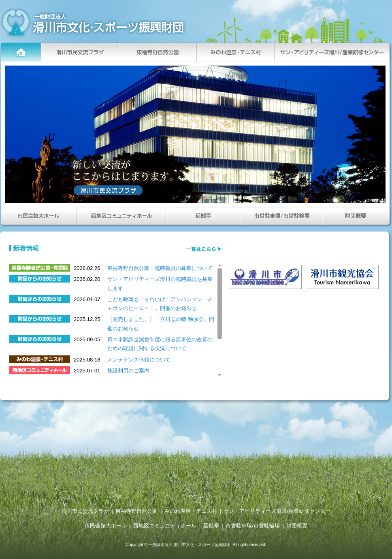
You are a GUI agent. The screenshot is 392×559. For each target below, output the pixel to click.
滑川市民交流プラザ (85, 511)
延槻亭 (211, 526)
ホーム (196, 496)
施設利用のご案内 (128, 371)
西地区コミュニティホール (165, 526)
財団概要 (297, 526)
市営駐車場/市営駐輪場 (253, 526)
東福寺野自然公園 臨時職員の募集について (160, 268)
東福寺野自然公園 (136, 511)
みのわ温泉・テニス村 (191, 511)
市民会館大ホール (106, 526)
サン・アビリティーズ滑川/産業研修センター (277, 511)
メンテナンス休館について (139, 360)
